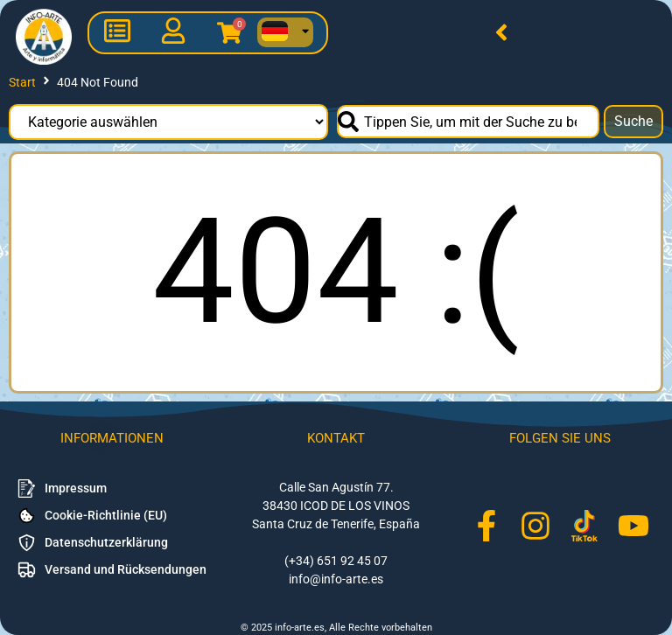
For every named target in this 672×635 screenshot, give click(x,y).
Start (22, 82)
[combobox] (468, 122)
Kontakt (336, 438)
